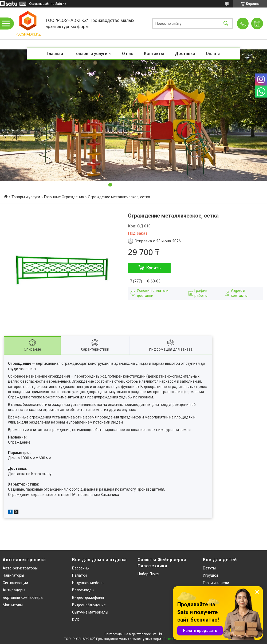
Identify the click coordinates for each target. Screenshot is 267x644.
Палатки (79, 575)
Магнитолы (13, 605)
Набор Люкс (148, 574)
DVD (76, 620)
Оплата (213, 54)
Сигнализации (15, 583)
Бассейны (81, 568)
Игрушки (210, 575)
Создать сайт (39, 4)
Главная (55, 54)
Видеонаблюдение (89, 605)
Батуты (209, 568)
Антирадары (14, 590)
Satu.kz (157, 634)
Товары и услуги (91, 54)
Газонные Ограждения (64, 197)
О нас (128, 54)
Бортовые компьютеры (23, 598)
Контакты (154, 54)
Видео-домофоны (88, 598)
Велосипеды (83, 590)
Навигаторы (13, 575)
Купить (154, 268)
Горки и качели (216, 583)
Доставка (185, 54)
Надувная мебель (88, 583)
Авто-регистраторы (20, 568)
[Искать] (226, 23)
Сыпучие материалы (90, 612)
